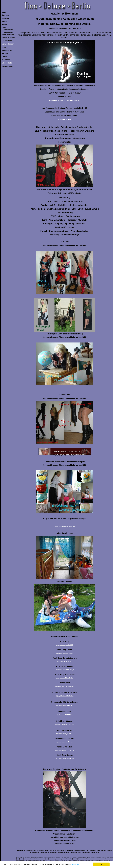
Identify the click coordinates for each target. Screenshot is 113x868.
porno (92, 859)
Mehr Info (76, 864)
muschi (43, 859)
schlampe (60, 859)
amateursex (27, 858)
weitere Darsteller (8, 38)
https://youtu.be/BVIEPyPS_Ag (64, 750)
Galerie (4, 22)
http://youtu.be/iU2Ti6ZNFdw (65, 715)
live (28, 859)
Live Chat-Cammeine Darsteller (8, 34)
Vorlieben (5, 18)
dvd (86, 858)
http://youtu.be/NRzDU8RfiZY (65, 705)
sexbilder (65, 859)
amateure (22, 858)
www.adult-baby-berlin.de (65, 526)
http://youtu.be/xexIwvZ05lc (65, 661)
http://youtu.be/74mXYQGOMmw (65, 686)
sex (89, 859)
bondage (50, 858)
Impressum (6, 60)
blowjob (46, 858)
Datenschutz (7, 63)
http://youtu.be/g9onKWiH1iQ (65, 645)
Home (4, 12)
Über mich (5, 15)
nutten (50, 859)
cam (65, 858)
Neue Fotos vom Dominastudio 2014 (65, 100)
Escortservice (7, 41)
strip (76, 859)
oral (54, 859)
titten (79, 859)
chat (71, 858)
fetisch (89, 858)
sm (74, 859)
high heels (104, 858)
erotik (86, 859)
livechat (36, 859)
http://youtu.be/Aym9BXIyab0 (65, 742)
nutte (47, 859)
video (82, 859)
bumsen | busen (60, 858)
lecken (25, 859)
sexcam (99, 859)
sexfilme (70, 859)
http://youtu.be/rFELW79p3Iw (65, 678)
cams (68, 858)
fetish (92, 858)
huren (111, 858)
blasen (41, 858)
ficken (96, 858)
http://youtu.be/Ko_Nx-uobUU (64, 734)
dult (18, 858)
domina (75, 858)
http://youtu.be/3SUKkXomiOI (65, 696)
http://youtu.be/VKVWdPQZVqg (65, 724)
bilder (34, 858)
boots (54, 858)
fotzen (99, 858)
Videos (4, 25)
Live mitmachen (8, 66)
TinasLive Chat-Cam (7, 29)
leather (22, 859)
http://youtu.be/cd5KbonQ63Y (65, 653)
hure (108, 858)
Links (4, 47)
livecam (32, 859)
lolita (40, 859)
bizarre (37, 858)
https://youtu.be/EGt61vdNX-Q (65, 759)
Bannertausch (7, 50)
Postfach (5, 53)
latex (18, 859)
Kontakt (5, 57)
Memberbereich (8, 44)
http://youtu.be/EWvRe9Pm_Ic (65, 670)
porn (56, 859)
